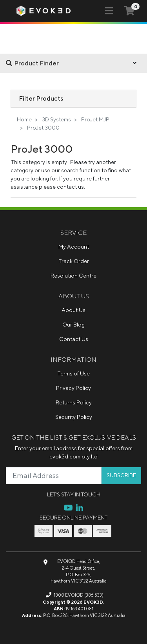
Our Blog (73, 325)
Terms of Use (73, 373)
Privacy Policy (73, 388)
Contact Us (74, 339)
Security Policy (74, 417)
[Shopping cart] (129, 11)
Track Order (74, 261)
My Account (74, 247)
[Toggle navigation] (109, 11)
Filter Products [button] (41, 98)
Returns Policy (74, 402)
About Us (73, 310)
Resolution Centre (73, 276)
